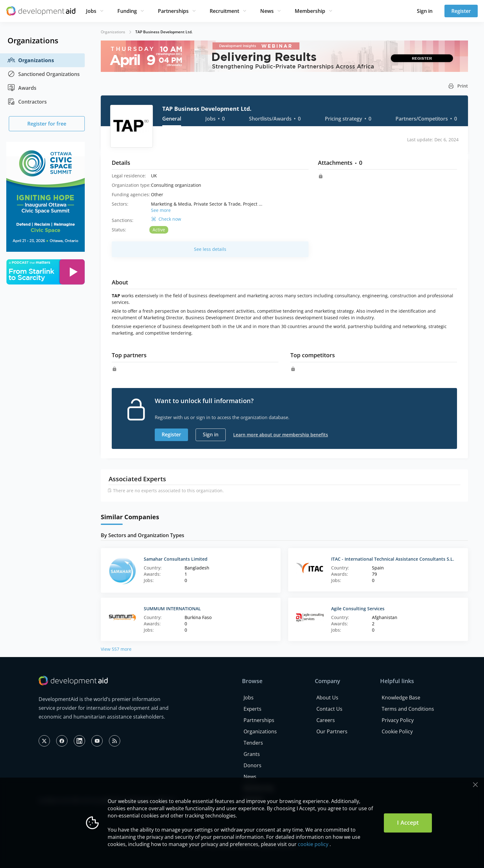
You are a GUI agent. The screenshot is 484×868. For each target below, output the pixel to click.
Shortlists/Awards (275, 119)
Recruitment (224, 11)
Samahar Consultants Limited (176, 559)
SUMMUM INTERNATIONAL (172, 609)
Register (461, 11)
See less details (210, 249)
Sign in (425, 11)
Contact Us (329, 709)
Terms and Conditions (408, 709)
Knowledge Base (401, 698)
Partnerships (173, 11)
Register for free (47, 124)
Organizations (31, 60)
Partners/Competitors (426, 119)
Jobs (91, 11)
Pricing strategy (348, 119)
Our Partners (332, 731)
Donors (253, 765)
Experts (253, 709)
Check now (170, 219)
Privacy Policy (398, 720)
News (267, 11)
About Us (327, 698)
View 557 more (116, 649)
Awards (22, 88)
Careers (326, 720)
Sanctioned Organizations (44, 74)
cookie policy (313, 844)
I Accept (408, 822)
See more (161, 210)
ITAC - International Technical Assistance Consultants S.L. (393, 559)
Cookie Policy (397, 731)
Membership (310, 11)
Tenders (253, 743)
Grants (252, 754)
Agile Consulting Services (358, 609)
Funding (127, 11)
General (172, 119)
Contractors (27, 102)
